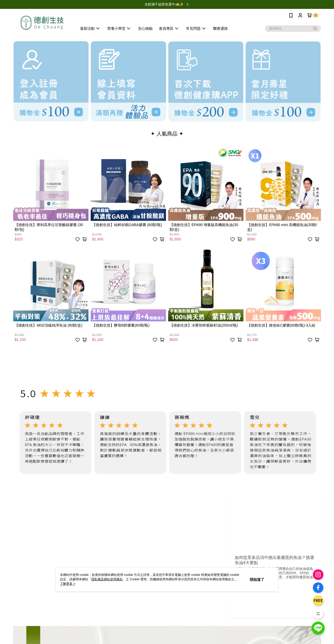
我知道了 (257, 580)
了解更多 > (68, 584)
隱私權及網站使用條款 (107, 579)
